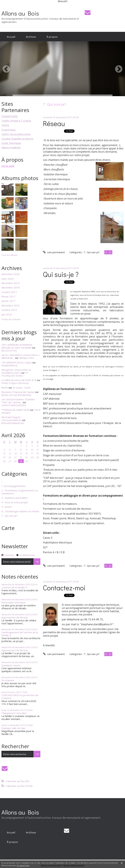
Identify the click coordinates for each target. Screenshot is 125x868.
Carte (8, 528)
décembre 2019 (10, 283)
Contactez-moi (64, 588)
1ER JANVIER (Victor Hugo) (17, 362)
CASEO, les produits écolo (16, 134)
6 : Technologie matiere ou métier (20, 511)
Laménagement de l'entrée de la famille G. (20, 634)
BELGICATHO (9, 350)
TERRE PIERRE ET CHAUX (16, 121)
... (2, 481)
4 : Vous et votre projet (15, 502)
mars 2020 (8, 279)
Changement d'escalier (14, 713)
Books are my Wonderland (16, 395)
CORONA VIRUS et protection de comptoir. (20, 697)
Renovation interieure (14, 602)
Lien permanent (54, 252)
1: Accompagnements (14, 486)
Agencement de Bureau (15, 617)
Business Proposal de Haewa (18, 392)
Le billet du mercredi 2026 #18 (19, 380)
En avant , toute (22, 388)
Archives (31, 37)
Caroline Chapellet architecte (17, 139)
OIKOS (5, 125)
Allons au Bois (20, 13)
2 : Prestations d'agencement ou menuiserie (20, 492)
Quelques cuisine (11, 665)
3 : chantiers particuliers (15, 498)
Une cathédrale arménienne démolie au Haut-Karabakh (17, 346)
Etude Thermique (11, 143)
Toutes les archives (11, 319)
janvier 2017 (8, 301)
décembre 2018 (10, 287)
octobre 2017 (9, 292)
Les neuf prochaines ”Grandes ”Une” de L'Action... (18, 401)
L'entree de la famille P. (14, 587)
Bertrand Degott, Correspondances (11, 419)
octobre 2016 (9, 310)
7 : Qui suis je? (9, 516)
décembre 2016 (10, 305)
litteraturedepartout (13, 423)
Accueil (11, 37)
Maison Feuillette (11, 147)
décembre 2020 (10, 274)
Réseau (54, 123)
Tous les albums (10, 255)
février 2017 (8, 296)
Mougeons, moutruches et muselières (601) (16, 371)
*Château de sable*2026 (15, 410)
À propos (52, 37)
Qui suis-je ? (61, 274)
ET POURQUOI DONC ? (15, 374)
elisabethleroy (9, 365)
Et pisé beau (8, 130)
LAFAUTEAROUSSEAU (14, 405)
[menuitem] (11, 37)
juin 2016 (7, 314)
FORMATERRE (10, 116)
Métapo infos (27, 358)
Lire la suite (8, 166)
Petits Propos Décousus (15, 383)
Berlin (5, 388)
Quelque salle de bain (13, 728)
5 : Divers (7, 507)
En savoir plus (23, 865)
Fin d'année (8, 680)
